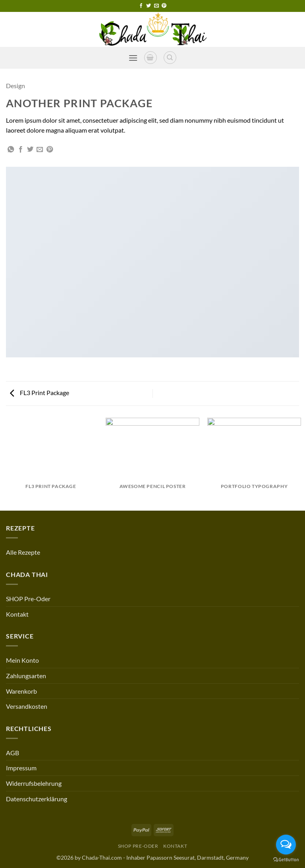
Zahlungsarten (26, 676)
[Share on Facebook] (21, 150)
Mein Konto (22, 660)
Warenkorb (21, 691)
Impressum (21, 768)
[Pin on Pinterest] (50, 150)
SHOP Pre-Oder (28, 599)
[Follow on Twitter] (149, 6)
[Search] (170, 58)
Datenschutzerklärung (37, 799)
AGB (13, 753)
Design (15, 86)
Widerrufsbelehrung (34, 783)
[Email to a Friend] (40, 150)
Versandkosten (27, 706)
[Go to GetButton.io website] (286, 860)
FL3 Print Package (40, 393)
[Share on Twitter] (30, 150)
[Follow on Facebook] (141, 6)
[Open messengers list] (286, 845)
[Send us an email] (156, 6)
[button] (133, 58)
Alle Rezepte (23, 552)
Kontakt (17, 614)
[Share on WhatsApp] (11, 150)
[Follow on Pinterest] (164, 6)
